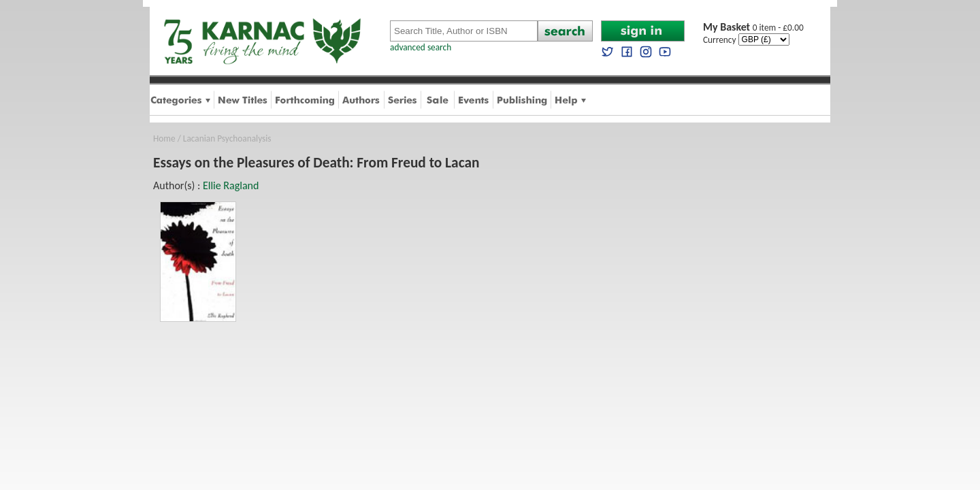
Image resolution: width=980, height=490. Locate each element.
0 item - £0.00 (753, 28)
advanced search (421, 47)
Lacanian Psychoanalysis (227, 138)
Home (164, 138)
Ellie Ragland (231, 185)
